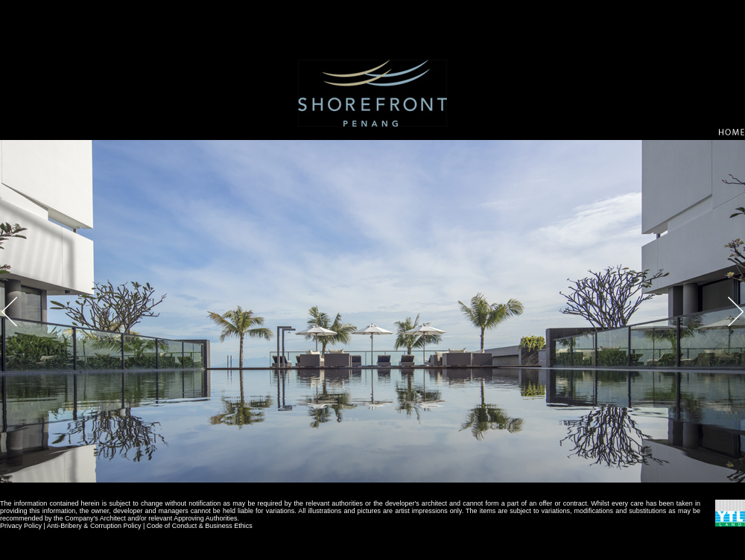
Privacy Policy (21, 526)
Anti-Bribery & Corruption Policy (94, 526)
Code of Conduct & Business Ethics (200, 526)
